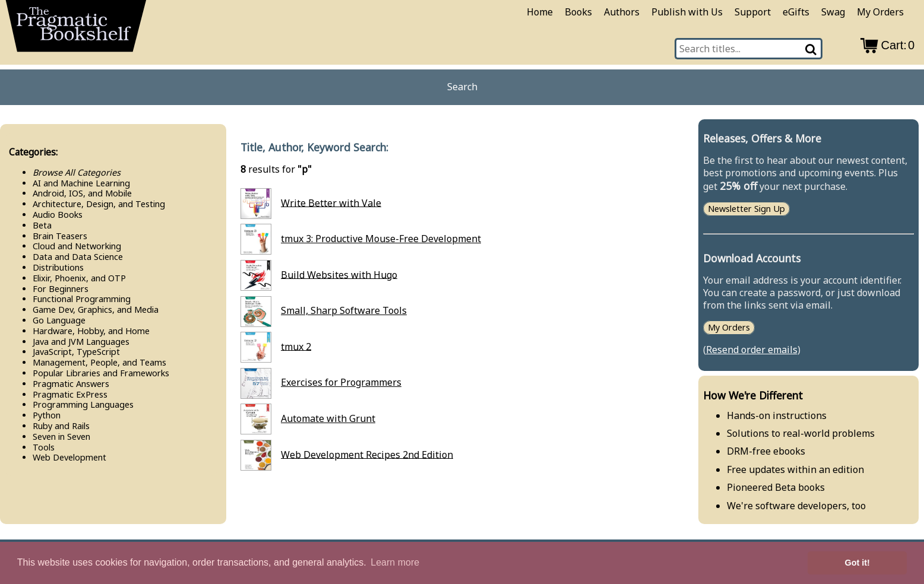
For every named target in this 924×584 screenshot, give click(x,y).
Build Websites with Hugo (339, 274)
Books (578, 12)
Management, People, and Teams (99, 362)
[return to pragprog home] (76, 30)
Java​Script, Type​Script (76, 352)
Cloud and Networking (77, 246)
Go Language (59, 320)
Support (753, 12)
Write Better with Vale (331, 202)
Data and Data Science (78, 257)
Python (47, 415)
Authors (622, 12)
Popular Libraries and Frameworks (101, 373)
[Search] (811, 49)
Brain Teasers (60, 236)
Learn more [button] (395, 562)
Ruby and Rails (61, 426)
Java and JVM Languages (81, 342)
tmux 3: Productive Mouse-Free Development (381, 239)
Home (540, 12)
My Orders (880, 12)
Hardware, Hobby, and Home (91, 331)
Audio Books (58, 215)
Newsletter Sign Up (746, 209)
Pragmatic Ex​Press (70, 394)
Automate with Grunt (328, 418)
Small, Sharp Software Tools (344, 310)
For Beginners (61, 289)
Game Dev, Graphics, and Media (96, 310)
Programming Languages (83, 404)
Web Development (69, 457)
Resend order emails (752, 350)
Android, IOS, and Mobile (82, 193)
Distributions (58, 267)
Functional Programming (82, 299)
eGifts (796, 12)
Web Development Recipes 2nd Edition (367, 454)
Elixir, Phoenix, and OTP (79, 278)
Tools (44, 447)
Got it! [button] (857, 563)
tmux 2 (296, 346)
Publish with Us (687, 12)
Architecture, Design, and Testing (99, 204)
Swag (833, 12)
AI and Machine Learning (81, 183)
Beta (42, 225)
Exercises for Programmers (341, 382)
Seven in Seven (61, 437)
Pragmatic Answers (71, 384)
